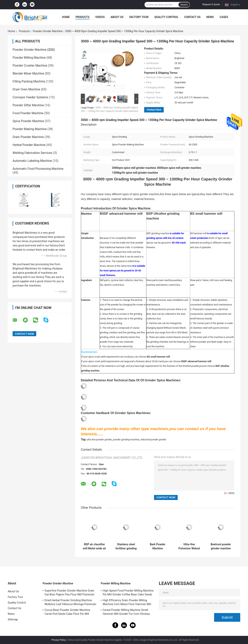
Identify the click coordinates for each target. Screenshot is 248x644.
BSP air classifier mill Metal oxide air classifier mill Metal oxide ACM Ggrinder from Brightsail (95, 546)
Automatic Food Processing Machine (38, 169)
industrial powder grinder (153, 440)
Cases (224, 17)
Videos (100, 17)
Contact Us (192, 17)
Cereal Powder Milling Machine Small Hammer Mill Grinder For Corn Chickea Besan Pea (126, 612)
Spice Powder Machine (28, 121)
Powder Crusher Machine (30, 66)
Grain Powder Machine (28, 137)
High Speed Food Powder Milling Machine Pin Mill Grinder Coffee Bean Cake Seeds (128, 593)
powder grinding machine (126, 440)
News (210, 17)
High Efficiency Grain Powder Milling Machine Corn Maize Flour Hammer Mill (127, 602)
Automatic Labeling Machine (32, 161)
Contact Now (154, 110)
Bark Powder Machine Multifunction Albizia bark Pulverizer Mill (158, 546)
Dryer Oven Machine (26, 89)
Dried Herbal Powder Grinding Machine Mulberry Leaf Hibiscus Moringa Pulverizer (70, 602)
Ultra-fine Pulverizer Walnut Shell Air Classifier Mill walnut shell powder (189, 546)
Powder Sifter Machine (28, 105)
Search (184, 5)
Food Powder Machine (28, 113)
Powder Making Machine (30, 129)
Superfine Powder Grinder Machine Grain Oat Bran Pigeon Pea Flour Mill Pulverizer (70, 593)
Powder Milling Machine (29, 58)
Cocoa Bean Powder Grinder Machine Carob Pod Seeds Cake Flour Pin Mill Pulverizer (67, 612)
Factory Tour (139, 17)
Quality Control (166, 17)
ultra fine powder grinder (99, 440)
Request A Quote (211, 4)
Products (83, 17)
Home (66, 17)
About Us (117, 17)
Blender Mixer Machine (28, 73)
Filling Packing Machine (29, 81)
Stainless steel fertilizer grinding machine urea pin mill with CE (126, 546)
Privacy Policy (59, 640)
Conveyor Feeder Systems (30, 97)
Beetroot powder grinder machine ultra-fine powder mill (221, 546)
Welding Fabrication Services (32, 153)
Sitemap (13, 619)
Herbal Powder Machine (29, 145)
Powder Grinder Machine (48, 31)
